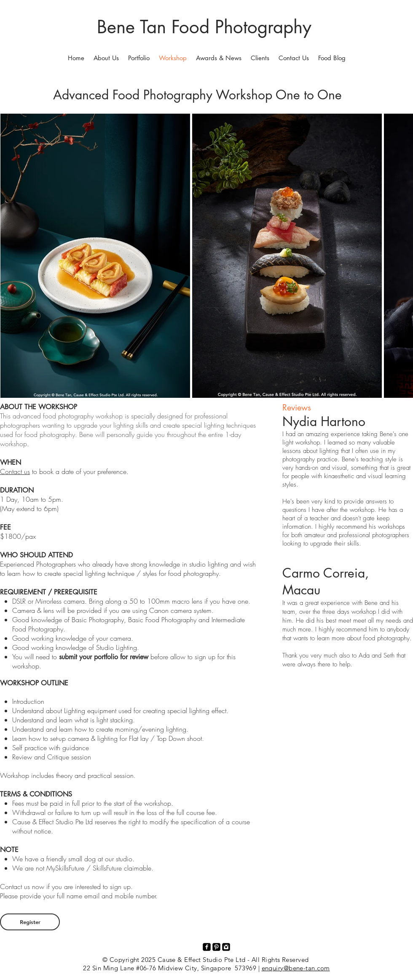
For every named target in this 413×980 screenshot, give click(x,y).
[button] (139, 58)
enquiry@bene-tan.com (296, 968)
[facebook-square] (207, 947)
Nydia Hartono (324, 421)
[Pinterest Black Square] (216, 947)
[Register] (30, 922)
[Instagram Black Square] (226, 947)
